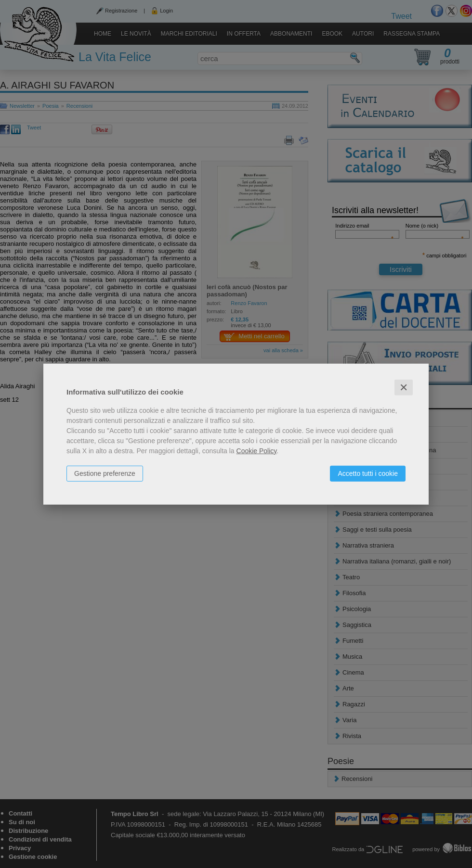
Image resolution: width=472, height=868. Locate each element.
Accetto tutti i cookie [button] (368, 473)
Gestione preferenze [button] (105, 473)
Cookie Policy (257, 450)
